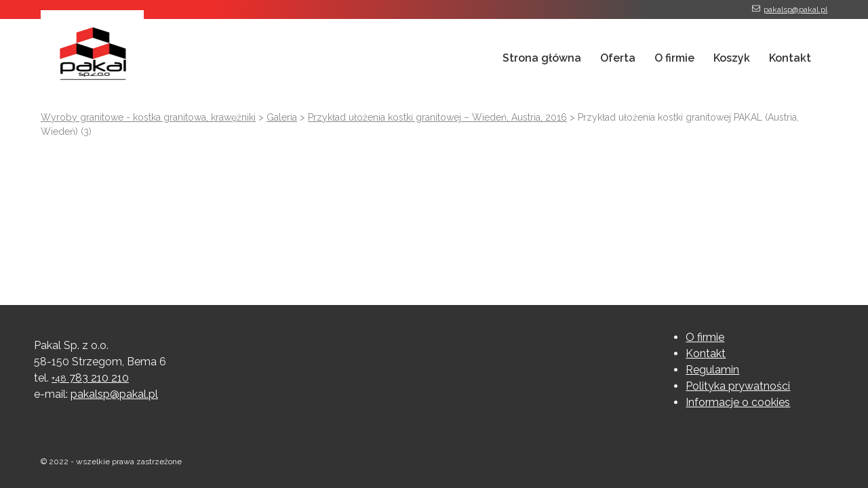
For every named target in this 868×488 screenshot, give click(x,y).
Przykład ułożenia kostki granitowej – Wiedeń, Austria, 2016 (437, 117)
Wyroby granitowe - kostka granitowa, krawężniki (148, 117)
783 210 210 (90, 378)
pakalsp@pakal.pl (795, 9)
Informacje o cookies (738, 402)
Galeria (282, 117)
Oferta (618, 58)
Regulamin (712, 370)
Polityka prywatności (738, 386)
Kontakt (790, 58)
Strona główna (542, 58)
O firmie (674, 58)
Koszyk (732, 58)
